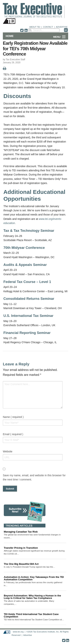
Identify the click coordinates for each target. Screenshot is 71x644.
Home (10, 36)
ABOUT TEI (35, 27)
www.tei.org (18, 632)
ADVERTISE (62, 27)
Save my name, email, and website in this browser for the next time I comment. (34, 477)
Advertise (28, 635)
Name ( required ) (13, 417)
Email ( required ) (13, 434)
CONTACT (48, 27)
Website (8, 451)
